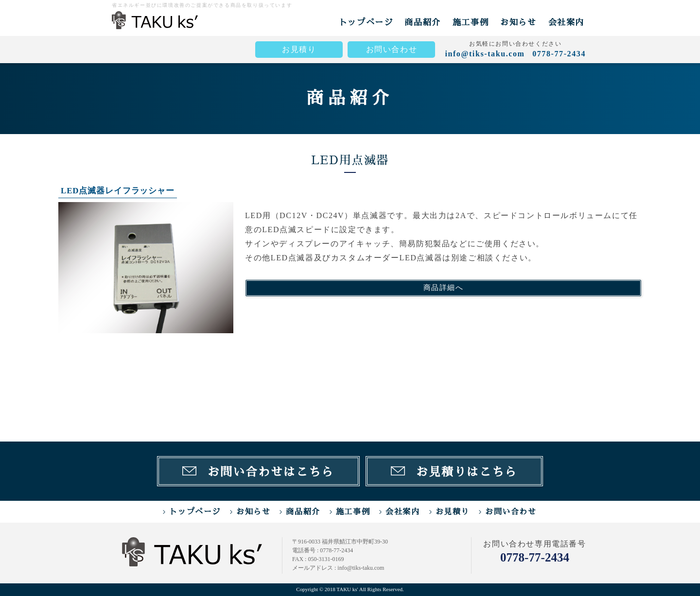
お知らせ (518, 22)
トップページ (366, 22)
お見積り (299, 49)
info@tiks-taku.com (485, 54)
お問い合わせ (392, 49)
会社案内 (566, 22)
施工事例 (471, 22)
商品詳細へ (444, 288)
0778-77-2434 (535, 557)
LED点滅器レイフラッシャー (118, 191)
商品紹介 (422, 22)
